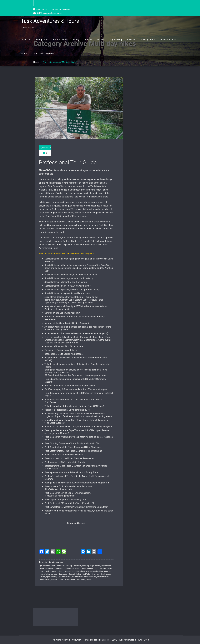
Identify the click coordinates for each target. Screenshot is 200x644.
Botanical (77, 566)
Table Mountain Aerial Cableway (84, 577)
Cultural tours (92, 569)
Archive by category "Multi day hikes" (60, 62)
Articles (88, 40)
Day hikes (102, 569)
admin (43, 562)
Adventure (61, 566)
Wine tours (81, 580)
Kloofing (76, 571)
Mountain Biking (97, 571)
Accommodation (49, 566)
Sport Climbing (52, 577)
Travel (61, 580)
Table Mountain (65, 577)
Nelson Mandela (51, 574)
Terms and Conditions (43, 53)
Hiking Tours (42, 40)
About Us (26, 40)
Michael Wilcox (57, 562)
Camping (86, 566)
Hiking (54, 571)
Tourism (54, 580)
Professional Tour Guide (68, 162)
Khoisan (68, 571)
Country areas (81, 569)
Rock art (72, 574)
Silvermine (95, 574)
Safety (76, 40)
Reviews (101, 40)
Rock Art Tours (60, 40)
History (61, 571)
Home (24, 53)
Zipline (89, 580)
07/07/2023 (45, 148)
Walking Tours (148, 40)
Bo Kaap (69, 566)
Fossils (47, 571)
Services (131, 40)
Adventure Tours (168, 40)
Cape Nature (95, 566)
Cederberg (59, 569)
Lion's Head (85, 571)
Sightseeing (116, 40)
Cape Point (49, 569)
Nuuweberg (63, 574)
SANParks (86, 574)
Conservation (69, 569)
